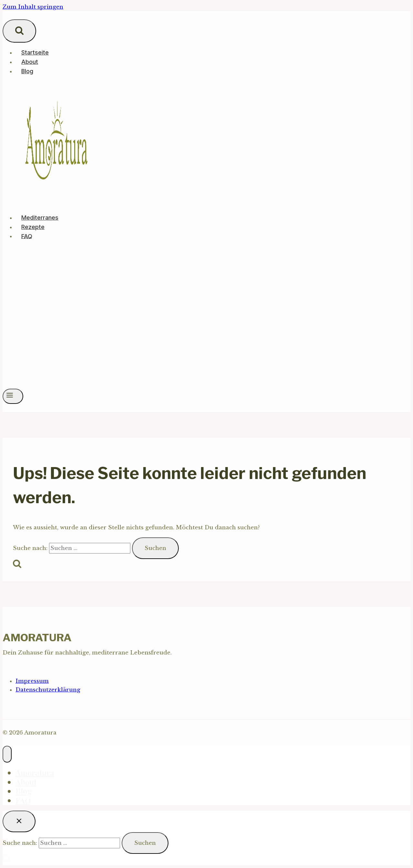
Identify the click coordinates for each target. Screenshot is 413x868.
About (30, 62)
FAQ (27, 236)
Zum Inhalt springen (33, 7)
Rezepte (33, 227)
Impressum (32, 681)
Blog (27, 71)
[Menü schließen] (7, 754)
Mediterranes (40, 218)
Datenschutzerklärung (48, 690)
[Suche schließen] (19, 821)
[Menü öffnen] (13, 396)
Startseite (35, 52)
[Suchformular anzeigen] (19, 31)
